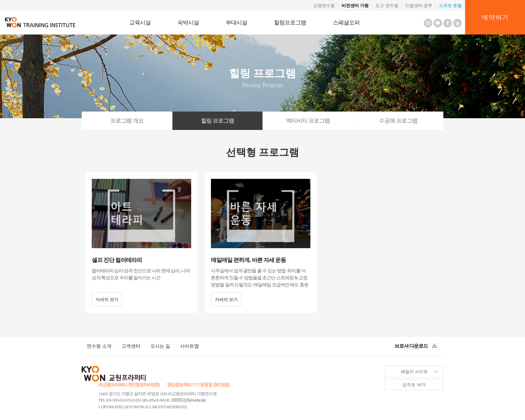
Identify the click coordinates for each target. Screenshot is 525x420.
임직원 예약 (414, 385)
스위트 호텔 (450, 6)
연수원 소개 (99, 346)
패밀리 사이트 (406, 370)
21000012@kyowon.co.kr (188, 400)
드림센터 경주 (419, 6)
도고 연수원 (387, 6)
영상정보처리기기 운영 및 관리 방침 (198, 385)
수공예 (398, 121)
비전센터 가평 (355, 6)
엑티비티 (308, 121)
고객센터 (131, 346)
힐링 (217, 121)
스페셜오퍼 (346, 23)
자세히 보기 (107, 299)
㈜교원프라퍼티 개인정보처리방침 (129, 385)
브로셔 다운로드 (416, 346)
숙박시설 (188, 23)
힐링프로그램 (290, 23)
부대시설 (236, 23)
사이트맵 (190, 346)
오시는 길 (160, 346)
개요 (127, 121)
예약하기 (495, 17)
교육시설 (140, 23)
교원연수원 (324, 6)
